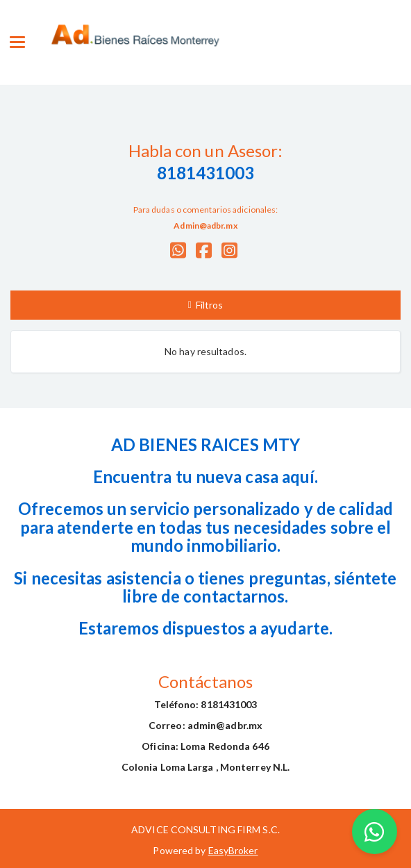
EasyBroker (233, 850)
